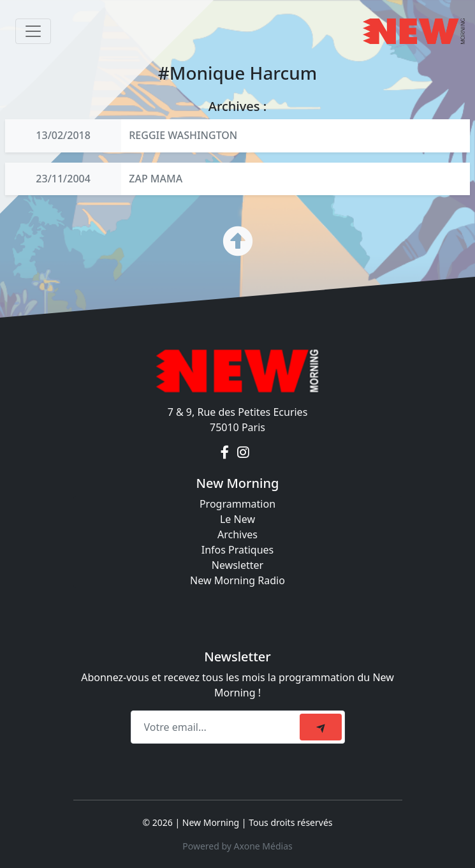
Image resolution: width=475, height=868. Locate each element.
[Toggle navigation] (33, 31)
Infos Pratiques (238, 550)
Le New (237, 519)
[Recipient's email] (217, 727)
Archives (237, 534)
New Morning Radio (237, 580)
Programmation (237, 504)
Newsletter (237, 565)
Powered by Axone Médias (237, 846)
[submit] (321, 727)
